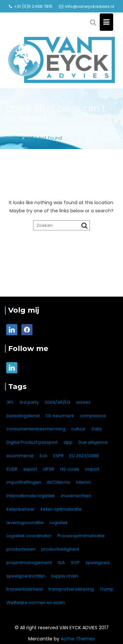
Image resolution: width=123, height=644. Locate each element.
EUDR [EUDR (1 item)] (12, 469)
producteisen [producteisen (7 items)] (21, 549)
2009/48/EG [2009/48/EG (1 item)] (57, 402)
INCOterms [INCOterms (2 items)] (59, 482)
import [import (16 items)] (92, 469)
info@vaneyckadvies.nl (87, 6)
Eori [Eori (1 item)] (44, 456)
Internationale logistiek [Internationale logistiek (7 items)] (31, 496)
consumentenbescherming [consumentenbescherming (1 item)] (36, 429)
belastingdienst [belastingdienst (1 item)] (23, 416)
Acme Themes (78, 639)
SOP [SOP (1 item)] (75, 563)
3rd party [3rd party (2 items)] (29, 402)
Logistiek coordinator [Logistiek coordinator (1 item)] (29, 536)
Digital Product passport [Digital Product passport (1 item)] (32, 442)
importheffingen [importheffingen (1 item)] (24, 482)
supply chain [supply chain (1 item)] (65, 576)
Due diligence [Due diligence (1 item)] (93, 442)
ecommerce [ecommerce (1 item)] (20, 456)
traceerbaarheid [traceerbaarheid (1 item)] (25, 589)
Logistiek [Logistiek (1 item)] (59, 523)
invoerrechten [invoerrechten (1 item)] (76, 496)
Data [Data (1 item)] (97, 429)
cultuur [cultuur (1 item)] (78, 429)
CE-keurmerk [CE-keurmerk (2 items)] (60, 416)
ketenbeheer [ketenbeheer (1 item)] (21, 509)
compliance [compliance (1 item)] (93, 416)
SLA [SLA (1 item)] (61, 563)
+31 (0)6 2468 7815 (31, 6)
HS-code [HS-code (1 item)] (70, 469)
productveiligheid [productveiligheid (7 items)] (60, 549)
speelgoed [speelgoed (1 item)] (98, 563)
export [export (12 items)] (30, 469)
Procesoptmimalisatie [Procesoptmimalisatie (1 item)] (81, 536)
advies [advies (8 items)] (83, 402)
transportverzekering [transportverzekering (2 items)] (71, 589)
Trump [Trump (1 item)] (107, 589)
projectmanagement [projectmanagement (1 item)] (29, 563)
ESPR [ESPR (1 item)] (59, 456)
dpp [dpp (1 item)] (68, 442)
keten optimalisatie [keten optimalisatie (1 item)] (61, 509)
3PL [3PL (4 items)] (10, 402)
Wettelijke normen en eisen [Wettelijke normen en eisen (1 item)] (36, 603)
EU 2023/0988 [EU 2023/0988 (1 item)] (84, 456)
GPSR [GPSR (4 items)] (49, 469)
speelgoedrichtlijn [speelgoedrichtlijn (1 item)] (26, 576)
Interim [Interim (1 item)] (83, 482)
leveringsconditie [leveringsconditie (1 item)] (25, 523)
